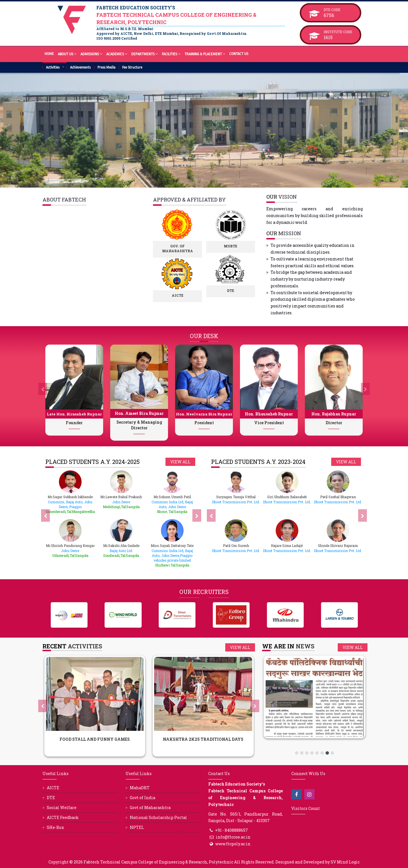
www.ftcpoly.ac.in (233, 844)
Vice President (269, 423)
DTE (237, 290)
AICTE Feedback (63, 817)
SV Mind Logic (345, 862)
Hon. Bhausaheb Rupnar (269, 414)
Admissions (91, 54)
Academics (117, 54)
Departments (144, 54)
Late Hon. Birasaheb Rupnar (74, 414)
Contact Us (239, 54)
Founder (74, 423)
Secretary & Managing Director (139, 425)
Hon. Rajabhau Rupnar (334, 414)
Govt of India (143, 798)
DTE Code (338, 10)
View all (180, 462)
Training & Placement (205, 54)
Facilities (171, 54)
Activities (53, 67)
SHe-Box (55, 827)
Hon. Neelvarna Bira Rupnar (204, 414)
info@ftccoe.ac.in (233, 837)
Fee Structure (132, 67)
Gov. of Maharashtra (183, 248)
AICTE (183, 295)
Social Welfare (62, 807)
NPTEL (137, 827)
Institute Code (338, 32)
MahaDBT (140, 788)
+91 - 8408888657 (231, 830)
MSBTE (237, 246)
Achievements (80, 67)
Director (334, 423)
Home (49, 54)
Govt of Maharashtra (150, 807)
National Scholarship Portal (158, 817)
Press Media (106, 67)
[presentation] (43, 389)
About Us (67, 54)
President (204, 423)
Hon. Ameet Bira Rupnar (139, 413)
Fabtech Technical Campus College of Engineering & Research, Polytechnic (158, 862)
